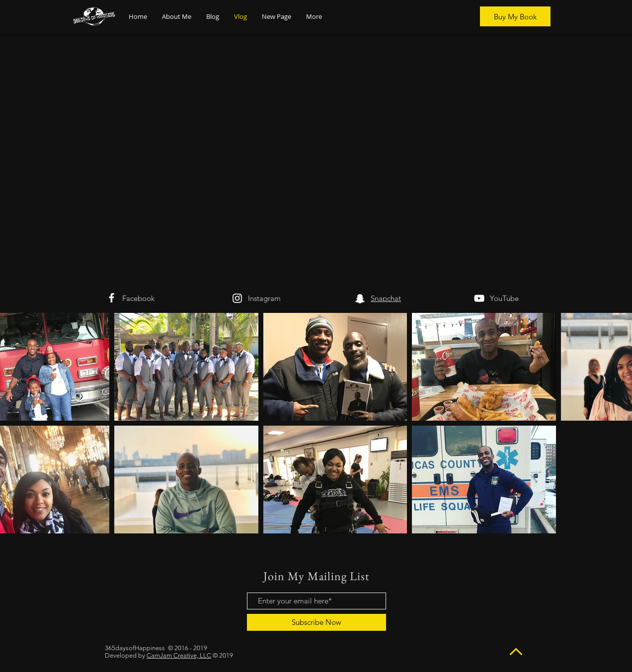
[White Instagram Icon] (237, 298)
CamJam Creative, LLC (179, 655)
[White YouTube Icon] (479, 298)
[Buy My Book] (515, 16)
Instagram (264, 298)
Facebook (138, 298)
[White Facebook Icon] (112, 298)
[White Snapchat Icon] (360, 299)
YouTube (504, 298)
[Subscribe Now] (316, 622)
